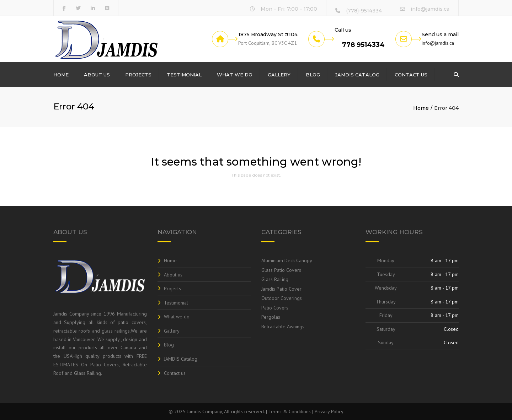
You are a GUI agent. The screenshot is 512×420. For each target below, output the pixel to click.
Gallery (279, 75)
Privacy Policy (329, 411)
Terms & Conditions (290, 411)
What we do (235, 75)
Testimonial (184, 75)
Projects (138, 75)
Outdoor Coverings (282, 298)
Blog (313, 75)
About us (97, 75)
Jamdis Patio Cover (281, 289)
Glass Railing (275, 279)
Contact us (411, 75)
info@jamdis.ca (430, 9)
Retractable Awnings (283, 327)
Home (61, 75)
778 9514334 (363, 45)
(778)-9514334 (364, 11)
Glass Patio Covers (281, 270)
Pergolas (271, 317)
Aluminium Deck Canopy (287, 260)
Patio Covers (275, 308)
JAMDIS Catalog (357, 75)
